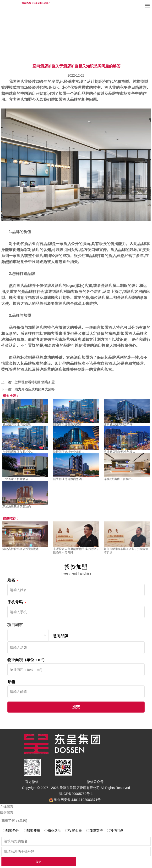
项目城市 (15, 625)
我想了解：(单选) (14, 821)
